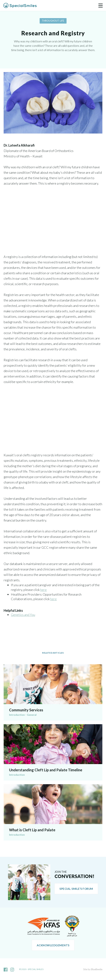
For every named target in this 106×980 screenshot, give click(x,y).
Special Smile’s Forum (76, 889)
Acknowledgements (53, 945)
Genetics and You (23, 615)
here (43, 590)
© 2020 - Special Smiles (31, 969)
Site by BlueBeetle (93, 969)
